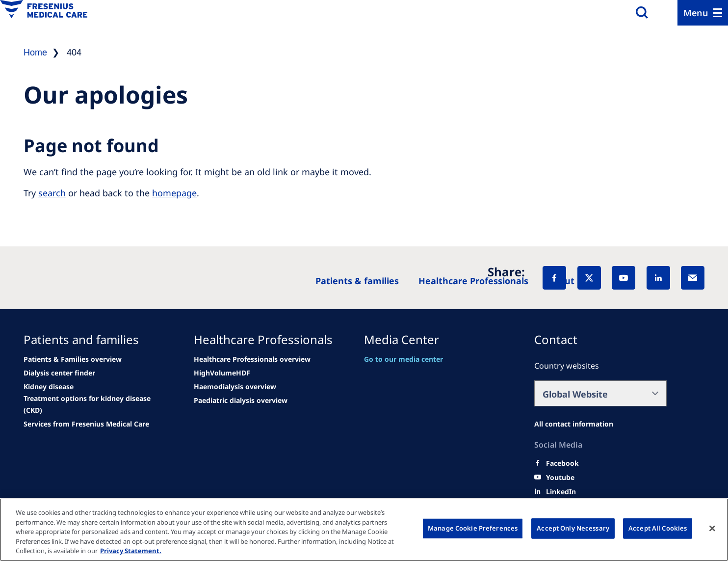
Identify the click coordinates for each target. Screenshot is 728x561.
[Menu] (703, 13)
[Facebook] (554, 278)
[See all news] (59, 373)
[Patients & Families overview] (73, 359)
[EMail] (693, 278)
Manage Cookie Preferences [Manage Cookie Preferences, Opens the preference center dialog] (473, 528)
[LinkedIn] (658, 278)
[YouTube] (624, 278)
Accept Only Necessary (573, 528)
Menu (696, 13)
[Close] (712, 529)
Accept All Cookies (658, 528)
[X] (589, 278)
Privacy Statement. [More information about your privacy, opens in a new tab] (131, 551)
